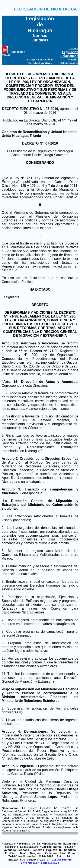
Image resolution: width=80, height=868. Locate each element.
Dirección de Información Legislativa (46, 861)
